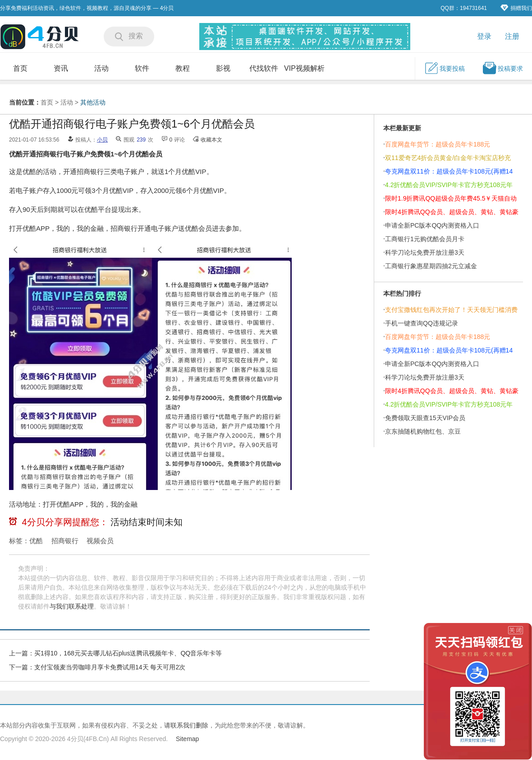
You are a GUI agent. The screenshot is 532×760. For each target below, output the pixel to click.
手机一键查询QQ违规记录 (422, 323)
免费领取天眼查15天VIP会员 (425, 418)
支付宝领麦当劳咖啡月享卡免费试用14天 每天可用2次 (110, 667)
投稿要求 (503, 68)
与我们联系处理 (72, 606)
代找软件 (264, 68)
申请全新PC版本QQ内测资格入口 (432, 225)
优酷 (36, 541)
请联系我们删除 (186, 725)
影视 (223, 68)
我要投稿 (445, 68)
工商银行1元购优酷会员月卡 (425, 239)
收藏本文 (211, 140)
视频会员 (100, 541)
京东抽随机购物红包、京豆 (423, 431)
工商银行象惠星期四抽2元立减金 (431, 266)
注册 (512, 36)
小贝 (102, 140)
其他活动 (93, 102)
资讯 (61, 68)
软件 (142, 68)
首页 (20, 68)
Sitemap (187, 739)
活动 (101, 68)
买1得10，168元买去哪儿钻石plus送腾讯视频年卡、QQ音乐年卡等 (128, 653)
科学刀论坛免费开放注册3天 (425, 252)
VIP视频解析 (304, 68)
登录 (484, 36)
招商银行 (65, 541)
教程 (183, 68)
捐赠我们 (516, 8)
